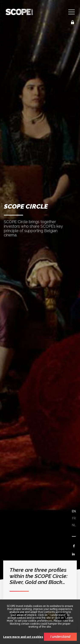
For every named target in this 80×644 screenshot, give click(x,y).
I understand (60, 637)
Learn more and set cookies (23, 637)
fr (74, 518)
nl (74, 525)
